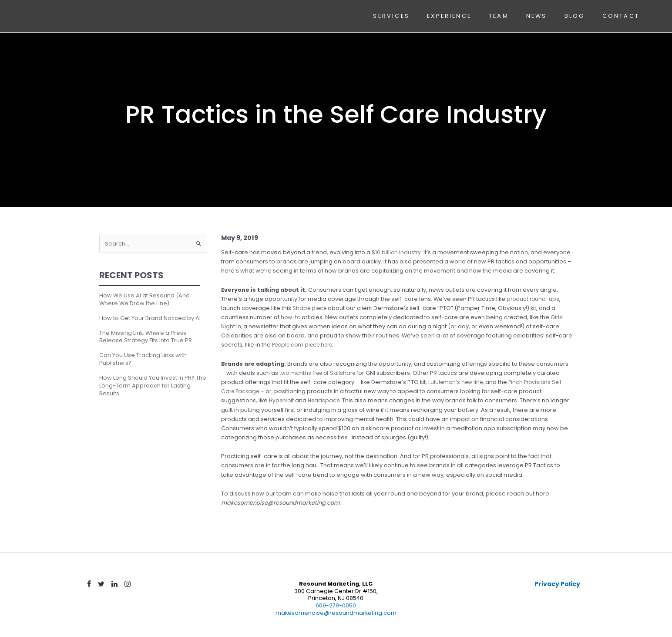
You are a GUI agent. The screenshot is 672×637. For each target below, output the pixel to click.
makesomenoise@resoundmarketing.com (336, 614)
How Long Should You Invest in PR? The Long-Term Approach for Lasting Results (153, 386)
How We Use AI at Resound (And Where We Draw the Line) (144, 300)
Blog (574, 16)
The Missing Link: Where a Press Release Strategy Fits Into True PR (146, 337)
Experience (449, 16)
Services (391, 16)
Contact (620, 16)
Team (498, 16)
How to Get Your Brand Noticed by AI (150, 318)
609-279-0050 (336, 606)
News (536, 16)
